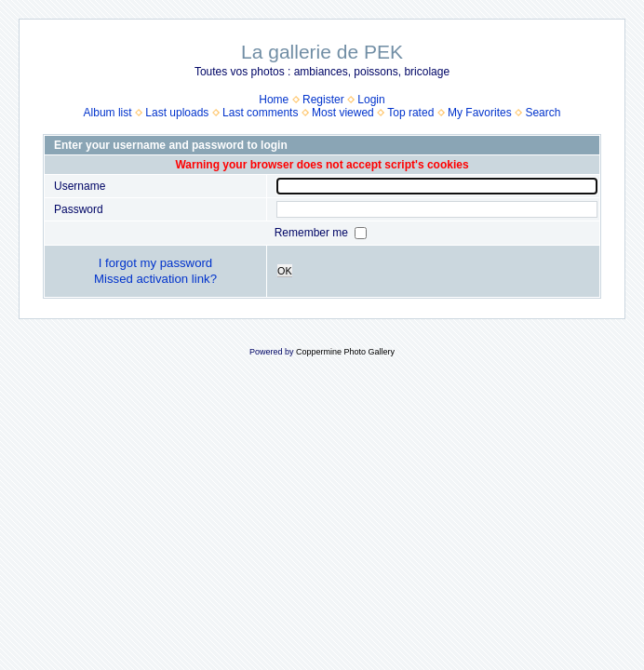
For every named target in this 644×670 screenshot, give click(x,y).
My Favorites (480, 113)
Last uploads (177, 113)
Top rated (410, 113)
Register (323, 100)
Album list (108, 113)
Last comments (260, 113)
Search (543, 113)
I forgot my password (155, 263)
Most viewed (343, 113)
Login (371, 100)
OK (285, 271)
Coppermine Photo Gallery (345, 352)
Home (274, 100)
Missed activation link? (155, 279)
